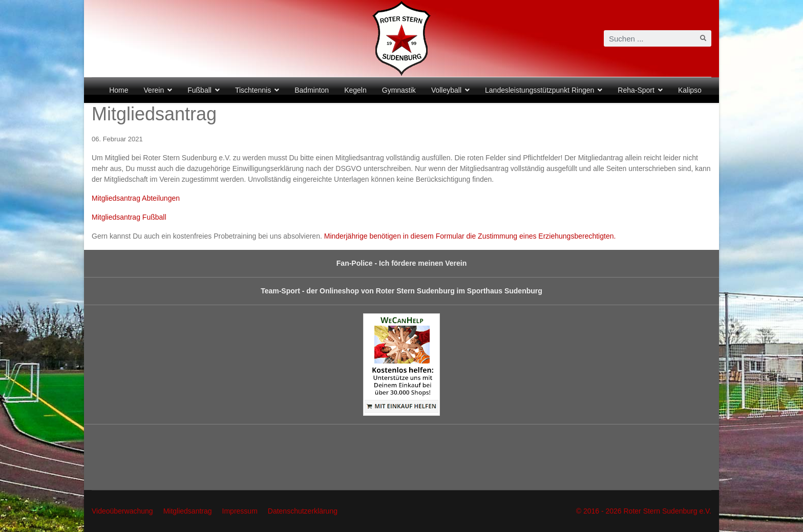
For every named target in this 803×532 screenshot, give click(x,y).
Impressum (240, 511)
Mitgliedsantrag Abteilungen (136, 198)
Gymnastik (399, 90)
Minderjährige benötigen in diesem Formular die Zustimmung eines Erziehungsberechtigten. (470, 236)
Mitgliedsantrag (188, 511)
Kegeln (355, 90)
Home (119, 90)
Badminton (312, 90)
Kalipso (690, 90)
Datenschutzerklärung (303, 511)
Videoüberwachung (122, 511)
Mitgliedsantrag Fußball (129, 217)
